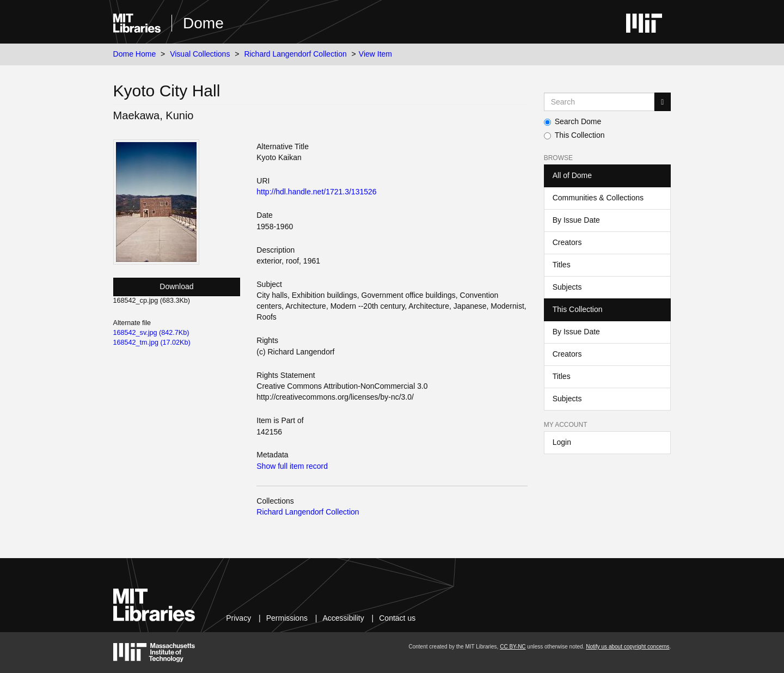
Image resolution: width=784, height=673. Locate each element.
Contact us (397, 618)
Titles (562, 265)
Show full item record (292, 466)
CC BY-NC (513, 647)
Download (176, 286)
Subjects (567, 287)
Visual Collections (200, 54)
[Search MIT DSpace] (599, 102)
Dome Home (135, 54)
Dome (203, 23)
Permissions (287, 618)
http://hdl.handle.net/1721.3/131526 (316, 192)
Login (562, 442)
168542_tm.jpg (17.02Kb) (152, 342)
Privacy (238, 618)
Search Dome (573, 121)
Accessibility (343, 618)
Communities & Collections (598, 198)
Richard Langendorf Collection (295, 54)
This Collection (574, 135)
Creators (567, 242)
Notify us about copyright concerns (627, 647)
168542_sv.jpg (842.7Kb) (151, 333)
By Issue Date (576, 220)
